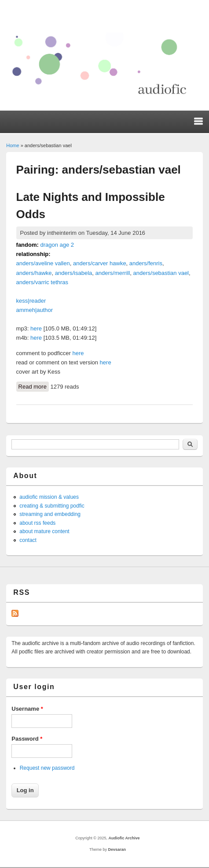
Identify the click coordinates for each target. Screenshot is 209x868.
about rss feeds (37, 523)
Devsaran (117, 849)
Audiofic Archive (124, 838)
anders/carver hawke (100, 263)
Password (27, 739)
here (36, 328)
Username (27, 709)
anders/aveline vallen (43, 263)
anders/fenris (146, 263)
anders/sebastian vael (161, 273)
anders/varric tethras (42, 282)
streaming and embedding (50, 514)
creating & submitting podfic (52, 506)
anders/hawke (34, 273)
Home (13, 145)
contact (28, 540)
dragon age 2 (57, 245)
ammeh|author (35, 310)
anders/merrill (113, 273)
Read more (34, 386)
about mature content (44, 531)
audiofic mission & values (49, 497)
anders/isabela (74, 273)
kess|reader (31, 301)
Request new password (47, 768)
